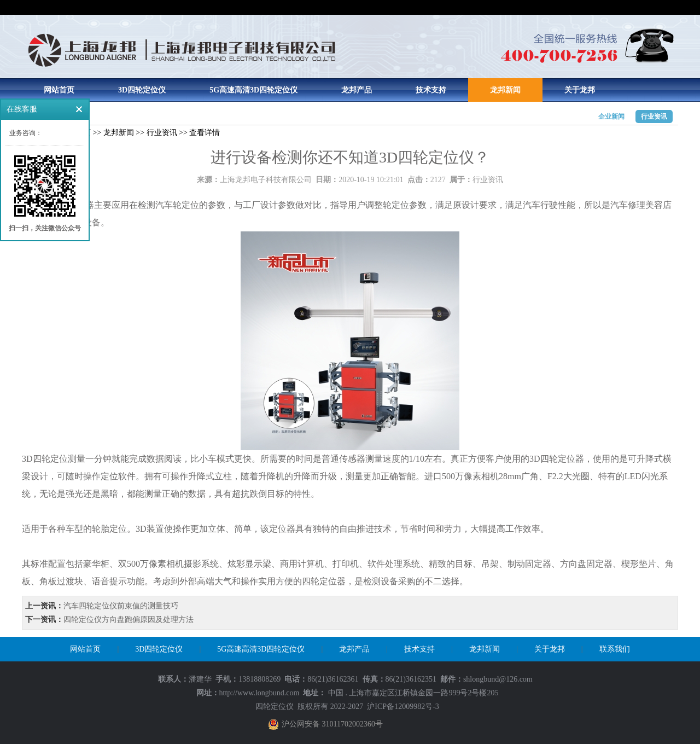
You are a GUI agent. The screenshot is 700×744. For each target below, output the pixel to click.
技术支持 (431, 90)
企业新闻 (611, 117)
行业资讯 (654, 117)
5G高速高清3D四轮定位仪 (253, 90)
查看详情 (205, 133)
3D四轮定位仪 (142, 90)
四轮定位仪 (275, 707)
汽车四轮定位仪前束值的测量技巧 (121, 606)
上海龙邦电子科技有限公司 (266, 180)
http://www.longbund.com (259, 693)
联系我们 (615, 649)
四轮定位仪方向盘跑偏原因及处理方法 (129, 620)
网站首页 (59, 90)
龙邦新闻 (505, 90)
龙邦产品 (357, 90)
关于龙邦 (580, 90)
